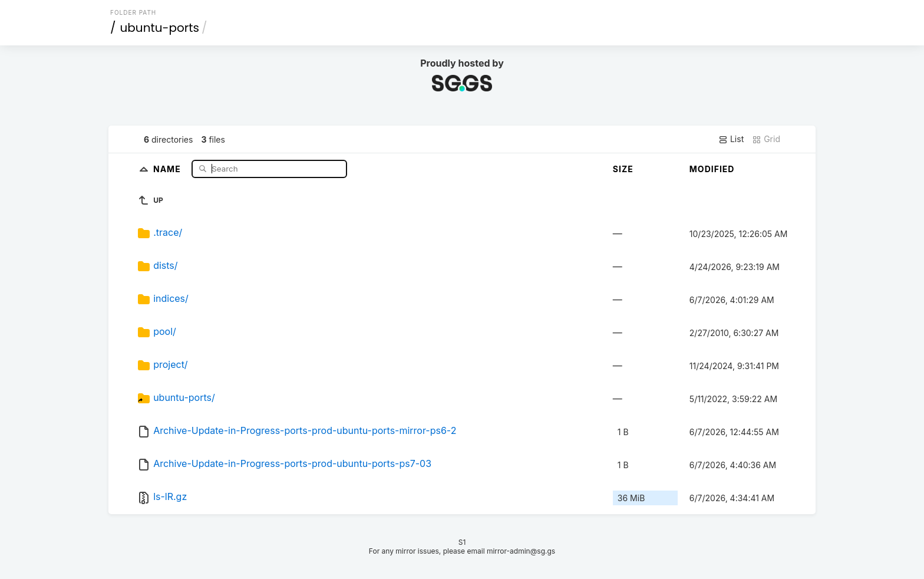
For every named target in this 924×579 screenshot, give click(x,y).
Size (623, 169)
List (731, 139)
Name (168, 168)
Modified (712, 169)
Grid (766, 139)
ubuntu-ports (160, 28)
